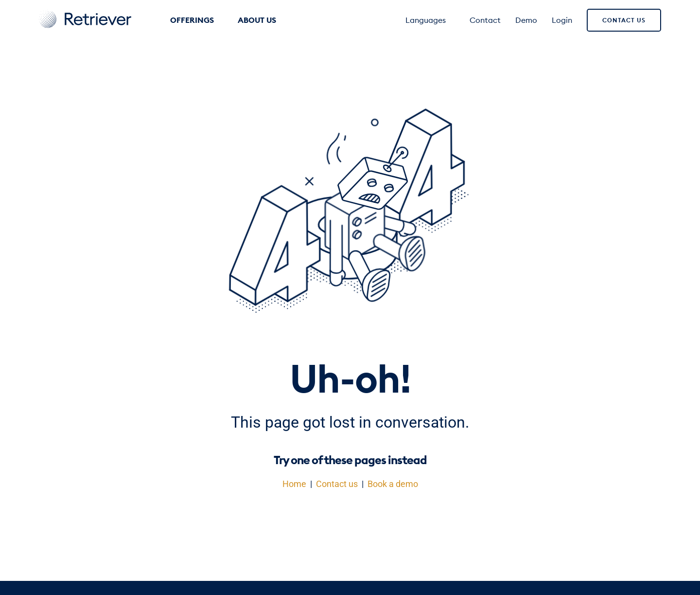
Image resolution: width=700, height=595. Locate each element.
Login (562, 20)
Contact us (624, 20)
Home (294, 484)
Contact (485, 20)
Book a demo (393, 484)
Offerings (197, 20)
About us (262, 20)
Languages (430, 20)
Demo (526, 20)
